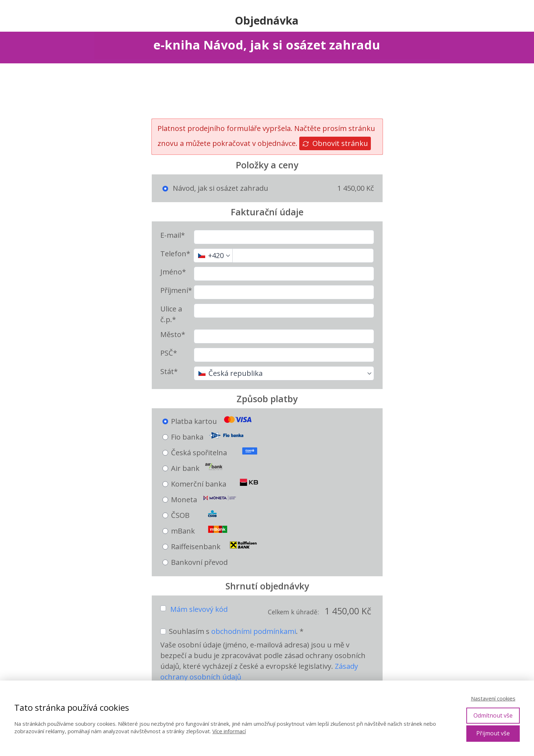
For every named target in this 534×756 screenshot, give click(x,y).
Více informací (229, 731)
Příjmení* (176, 290)
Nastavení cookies (493, 698)
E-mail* (173, 235)
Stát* (169, 371)
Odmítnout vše (493, 715)
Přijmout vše (493, 733)
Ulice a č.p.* (171, 314)
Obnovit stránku (335, 143)
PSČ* (169, 353)
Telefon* (175, 254)
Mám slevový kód (199, 609)
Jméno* (173, 272)
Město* (173, 334)
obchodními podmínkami (254, 631)
